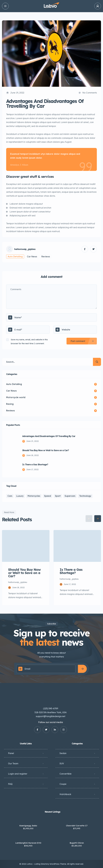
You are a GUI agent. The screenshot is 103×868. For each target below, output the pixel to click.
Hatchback (65, 794)
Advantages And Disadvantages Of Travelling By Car (49, 436)
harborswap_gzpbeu (25, 249)
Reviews (46, 257)
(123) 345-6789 (51, 708)
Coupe (63, 784)
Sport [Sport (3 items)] (58, 496)
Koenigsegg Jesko (28, 826)
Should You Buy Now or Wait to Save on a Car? (46, 450)
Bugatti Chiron (77, 843)
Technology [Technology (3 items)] (85, 496)
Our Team (13, 763)
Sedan (63, 753)
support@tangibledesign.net (51, 716)
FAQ (10, 784)
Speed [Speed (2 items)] (48, 496)
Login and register (18, 774)
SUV (62, 763)
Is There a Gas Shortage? (35, 464)
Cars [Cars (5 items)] (10, 496)
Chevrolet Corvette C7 (77, 826)
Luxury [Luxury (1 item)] (20, 496)
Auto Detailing (15, 257)
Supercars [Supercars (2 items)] (70, 496)
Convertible (66, 774)
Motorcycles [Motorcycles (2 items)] (34, 496)
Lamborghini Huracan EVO (28, 843)
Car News (32, 257)
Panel (11, 753)
